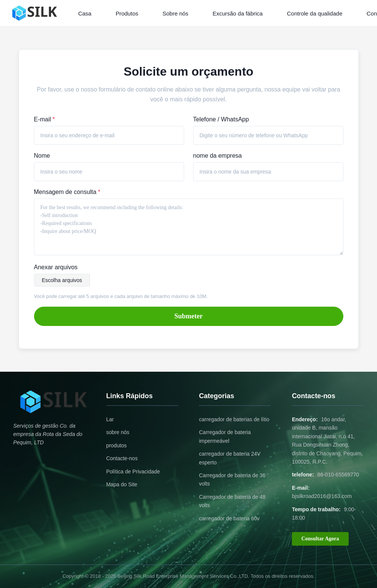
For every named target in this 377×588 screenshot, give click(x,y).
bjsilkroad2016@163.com (322, 496)
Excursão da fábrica (238, 13)
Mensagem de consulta (67, 192)
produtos (116, 445)
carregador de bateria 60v (229, 518)
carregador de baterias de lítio (234, 419)
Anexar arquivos (56, 267)
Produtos (127, 13)
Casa (85, 13)
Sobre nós (175, 13)
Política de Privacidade (133, 472)
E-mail (45, 119)
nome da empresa (218, 156)
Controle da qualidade (315, 13)
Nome (42, 156)
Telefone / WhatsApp (221, 119)
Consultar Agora (320, 539)
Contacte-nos (122, 458)
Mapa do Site (122, 484)
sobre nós (118, 432)
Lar (110, 419)
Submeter (188, 316)
